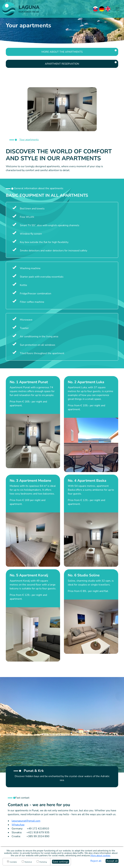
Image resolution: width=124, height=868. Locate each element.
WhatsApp (18, 825)
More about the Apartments (62, 52)
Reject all (96, 861)
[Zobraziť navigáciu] (118, 9)
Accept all (112, 861)
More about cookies (100, 855)
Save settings (61, 862)
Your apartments (29, 140)
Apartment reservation (62, 64)
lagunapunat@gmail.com (26, 821)
